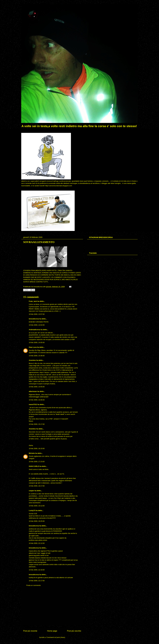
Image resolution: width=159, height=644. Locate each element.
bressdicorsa (34, 319)
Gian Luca (33, 347)
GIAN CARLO (34, 466)
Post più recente (30, 631)
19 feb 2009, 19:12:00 (37, 506)
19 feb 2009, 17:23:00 (37, 462)
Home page (52, 631)
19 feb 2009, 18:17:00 (37, 486)
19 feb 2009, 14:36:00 (37, 356)
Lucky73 (32, 510)
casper (31, 491)
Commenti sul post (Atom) (56, 637)
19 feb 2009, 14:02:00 (37, 325)
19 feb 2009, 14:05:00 (37, 342)
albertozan (33, 391)
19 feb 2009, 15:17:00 (37, 424)
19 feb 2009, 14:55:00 (37, 387)
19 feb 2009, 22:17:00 (37, 581)
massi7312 (33, 404)
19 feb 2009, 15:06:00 (37, 400)
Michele (32, 453)
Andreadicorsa (34, 330)
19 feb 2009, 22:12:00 (37, 543)
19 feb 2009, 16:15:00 (37, 449)
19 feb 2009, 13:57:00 (37, 314)
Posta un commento (34, 585)
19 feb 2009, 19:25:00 (37, 521)
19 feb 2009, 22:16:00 (37, 570)
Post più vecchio (74, 631)
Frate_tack (33, 301)
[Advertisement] (52, 608)
